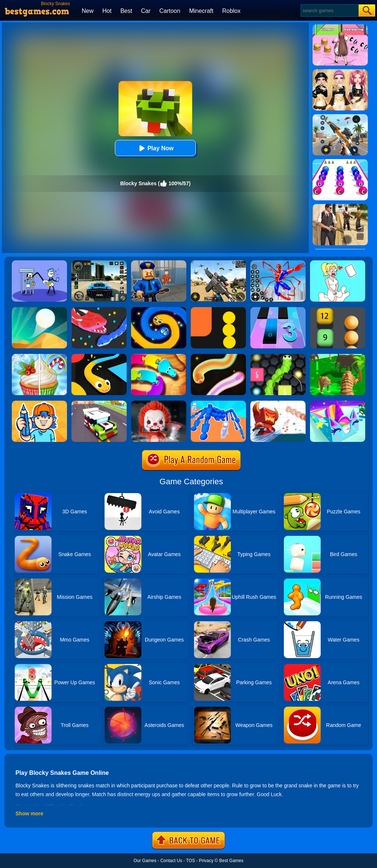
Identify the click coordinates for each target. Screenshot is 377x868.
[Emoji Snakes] (159, 310)
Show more (29, 813)
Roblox (231, 11)
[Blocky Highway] (99, 403)
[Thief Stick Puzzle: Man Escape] (39, 263)
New (88, 11)
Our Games (145, 861)
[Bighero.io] (278, 403)
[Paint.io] (338, 403)
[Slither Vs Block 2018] (278, 356)
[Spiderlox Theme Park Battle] (278, 263)
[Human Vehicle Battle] (218, 403)
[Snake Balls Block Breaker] (338, 310)
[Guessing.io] (39, 403)
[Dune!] (39, 310)
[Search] (329, 10)
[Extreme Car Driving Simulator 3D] (99, 263)
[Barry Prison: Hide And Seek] (159, 263)
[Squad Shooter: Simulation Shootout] (218, 263)
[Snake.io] (99, 310)
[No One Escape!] (159, 403)
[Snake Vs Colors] (99, 356)
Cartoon (170, 11)
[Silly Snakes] (218, 356)
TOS (190, 861)
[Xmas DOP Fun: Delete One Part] (338, 263)
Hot (107, 11)
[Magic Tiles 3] (278, 310)
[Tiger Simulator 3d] (338, 356)
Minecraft (201, 11)
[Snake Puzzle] (159, 356)
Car (146, 11)
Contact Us (171, 861)
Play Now (155, 148)
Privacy (206, 861)
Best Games (231, 861)
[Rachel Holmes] (39, 356)
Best (126, 11)
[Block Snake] (218, 310)
